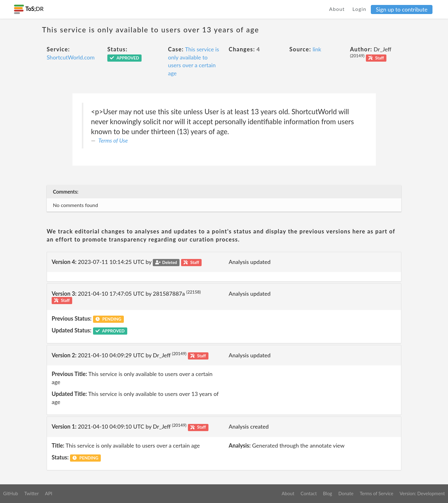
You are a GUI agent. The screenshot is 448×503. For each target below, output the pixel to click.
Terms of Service (376, 493)
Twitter (32, 493)
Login (359, 9)
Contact (309, 493)
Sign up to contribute (402, 9)
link (317, 49)
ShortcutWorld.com (71, 57)
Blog (327, 493)
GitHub (11, 493)
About (337, 9)
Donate (346, 493)
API (48, 493)
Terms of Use (113, 140)
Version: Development (422, 493)
